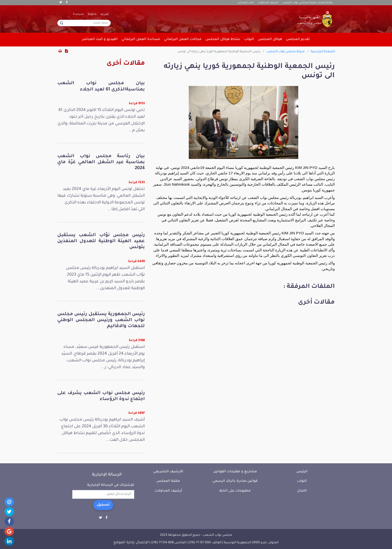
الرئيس (302, 472)
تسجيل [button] (103, 505)
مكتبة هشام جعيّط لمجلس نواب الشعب (307, 3)
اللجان (302, 491)
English (92, 14)
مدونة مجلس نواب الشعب (285, 52)
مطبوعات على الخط (235, 491)
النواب (302, 481)
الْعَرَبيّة (105, 14)
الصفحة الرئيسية (323, 52)
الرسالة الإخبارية (107, 475)
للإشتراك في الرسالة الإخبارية (111, 485)
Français (78, 14)
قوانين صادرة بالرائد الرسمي (235, 481)
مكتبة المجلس (168, 481)
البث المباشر (246, 3)
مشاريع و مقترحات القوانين (235, 472)
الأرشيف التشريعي (168, 472)
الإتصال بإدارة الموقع (131, 543)
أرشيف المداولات (268, 3)
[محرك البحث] (84, 23)
